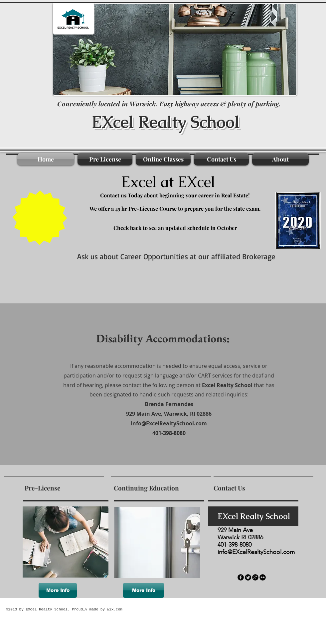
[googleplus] (255, 577)
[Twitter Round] (248, 577)
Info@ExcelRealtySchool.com (169, 423)
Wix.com (115, 609)
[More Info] (58, 590)
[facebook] (241, 577)
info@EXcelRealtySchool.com (256, 552)
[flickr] (263, 577)
